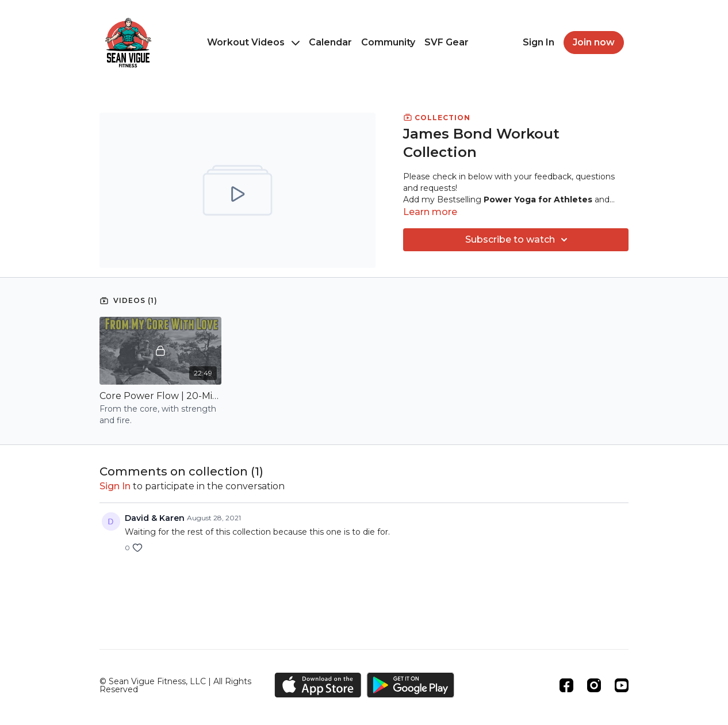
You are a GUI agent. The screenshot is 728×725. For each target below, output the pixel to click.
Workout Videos (253, 42)
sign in (115, 486)
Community (388, 42)
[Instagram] (594, 685)
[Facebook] (566, 685)
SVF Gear (447, 42)
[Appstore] (318, 685)
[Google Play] (411, 685)
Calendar (330, 42)
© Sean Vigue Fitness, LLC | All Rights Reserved (175, 685)
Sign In (539, 42)
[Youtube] (622, 685)
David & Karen (155, 518)
